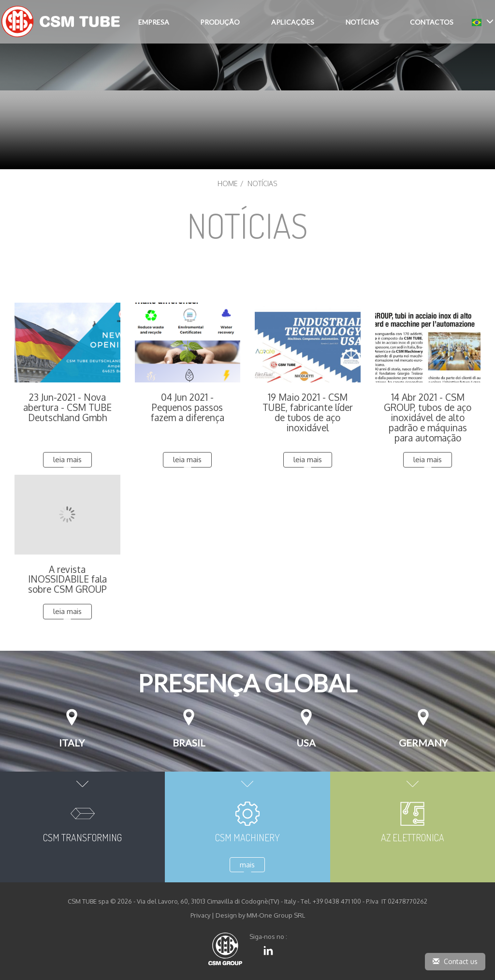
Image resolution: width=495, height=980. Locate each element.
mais (247, 865)
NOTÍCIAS (362, 22)
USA (306, 743)
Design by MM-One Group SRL (260, 915)
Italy (72, 743)
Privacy (200, 915)
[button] (483, 22)
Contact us (455, 961)
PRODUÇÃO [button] (220, 22)
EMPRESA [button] (154, 22)
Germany (423, 743)
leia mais (67, 460)
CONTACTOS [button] (432, 22)
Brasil (189, 743)
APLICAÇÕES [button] (293, 22)
